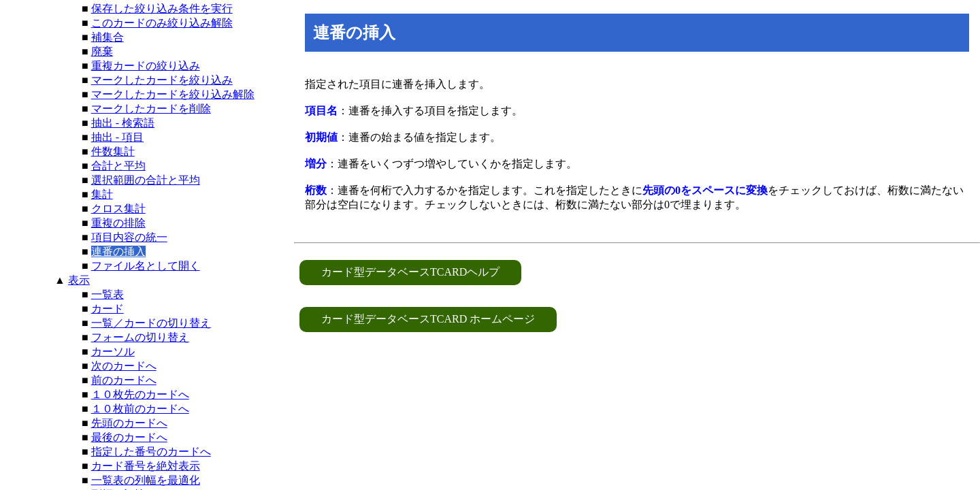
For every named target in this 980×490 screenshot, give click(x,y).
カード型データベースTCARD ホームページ (428, 319)
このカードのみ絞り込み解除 (162, 23)
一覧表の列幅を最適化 (146, 480)
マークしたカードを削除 (151, 109)
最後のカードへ (129, 437)
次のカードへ (124, 366)
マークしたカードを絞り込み (162, 80)
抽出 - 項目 (117, 137)
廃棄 (102, 51)
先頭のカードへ (129, 423)
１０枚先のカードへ (140, 394)
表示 (79, 280)
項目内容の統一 (129, 237)
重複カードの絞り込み (146, 66)
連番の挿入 (118, 251)
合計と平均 (118, 166)
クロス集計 (118, 209)
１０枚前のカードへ (140, 409)
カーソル (113, 352)
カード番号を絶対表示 (146, 466)
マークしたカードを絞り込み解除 (173, 94)
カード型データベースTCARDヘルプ (410, 272)
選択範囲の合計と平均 (146, 180)
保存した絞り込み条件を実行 (162, 9)
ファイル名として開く (146, 266)
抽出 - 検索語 (123, 123)
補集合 (108, 37)
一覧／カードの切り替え (151, 323)
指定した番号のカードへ (151, 452)
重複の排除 (118, 223)
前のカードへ (124, 380)
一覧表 (108, 294)
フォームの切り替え (140, 337)
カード (108, 309)
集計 (102, 194)
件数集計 (113, 151)
